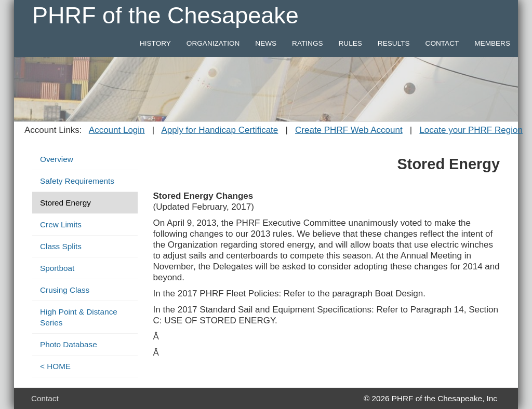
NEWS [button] (266, 43)
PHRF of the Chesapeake (165, 16)
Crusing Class (65, 290)
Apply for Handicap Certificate (220, 130)
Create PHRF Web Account (349, 130)
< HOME (55, 366)
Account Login (117, 130)
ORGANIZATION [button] (213, 43)
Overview (57, 159)
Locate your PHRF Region (471, 130)
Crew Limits (61, 224)
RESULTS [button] (394, 43)
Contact (45, 398)
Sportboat (57, 268)
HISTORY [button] (155, 43)
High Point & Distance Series (79, 317)
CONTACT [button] (442, 43)
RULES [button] (350, 43)
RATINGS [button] (307, 43)
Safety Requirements (77, 181)
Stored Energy (65, 203)
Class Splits (61, 246)
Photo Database (69, 344)
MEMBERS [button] (492, 43)
